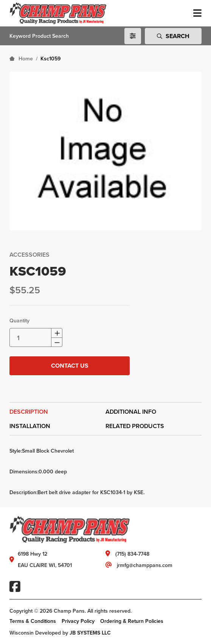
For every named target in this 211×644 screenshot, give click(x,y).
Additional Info (131, 412)
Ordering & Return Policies (132, 621)
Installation (30, 426)
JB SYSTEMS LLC (90, 633)
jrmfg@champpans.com (145, 565)
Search (173, 36)
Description (29, 412)
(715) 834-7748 (132, 554)
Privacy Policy (78, 621)
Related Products (135, 426)
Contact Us (70, 366)
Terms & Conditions (33, 621)
